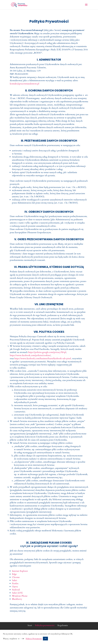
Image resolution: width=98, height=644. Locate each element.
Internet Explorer (20, 571)
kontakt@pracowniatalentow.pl (24, 84)
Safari (14, 580)
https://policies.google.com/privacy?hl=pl (47, 352)
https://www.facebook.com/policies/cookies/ (30, 355)
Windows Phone (20, 596)
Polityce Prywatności (34, 639)
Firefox (15, 584)
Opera (15, 587)
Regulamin (63, 625)
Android (16, 590)
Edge (14, 574)
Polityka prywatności (45, 625)
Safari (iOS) (17, 593)
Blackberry (17, 599)
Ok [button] (45, 638)
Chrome (16, 577)
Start (30, 625)
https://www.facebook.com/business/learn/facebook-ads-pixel (43, 359)
